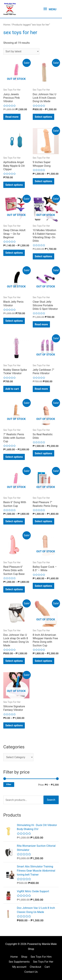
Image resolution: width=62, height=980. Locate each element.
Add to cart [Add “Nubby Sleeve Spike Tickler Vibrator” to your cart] (12, 389)
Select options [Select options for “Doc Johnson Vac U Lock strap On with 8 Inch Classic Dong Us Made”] (14, 661)
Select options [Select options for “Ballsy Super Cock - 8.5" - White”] (43, 586)
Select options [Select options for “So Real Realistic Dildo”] (43, 453)
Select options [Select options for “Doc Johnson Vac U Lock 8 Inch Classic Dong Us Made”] (43, 117)
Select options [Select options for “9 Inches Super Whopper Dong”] (43, 181)
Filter (9, 784)
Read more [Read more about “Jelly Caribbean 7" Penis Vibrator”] (41, 389)
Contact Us (31, 972)
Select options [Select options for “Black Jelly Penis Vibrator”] (14, 321)
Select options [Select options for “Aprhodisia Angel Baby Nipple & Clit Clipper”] (14, 185)
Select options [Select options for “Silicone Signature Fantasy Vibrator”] (14, 725)
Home (7, 25)
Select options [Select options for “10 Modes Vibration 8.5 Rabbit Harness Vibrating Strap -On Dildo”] (43, 256)
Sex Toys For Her (43, 962)
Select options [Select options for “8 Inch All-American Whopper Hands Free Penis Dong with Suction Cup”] (43, 661)
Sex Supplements (19, 962)
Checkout (35, 967)
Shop (24, 957)
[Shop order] (21, 51)
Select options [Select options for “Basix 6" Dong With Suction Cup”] (14, 521)
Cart (47, 967)
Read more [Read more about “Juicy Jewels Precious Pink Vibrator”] (12, 117)
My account (19, 967)
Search (51, 800)
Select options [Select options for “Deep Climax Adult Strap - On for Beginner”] (14, 253)
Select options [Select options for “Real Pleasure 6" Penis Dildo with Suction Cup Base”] (14, 589)
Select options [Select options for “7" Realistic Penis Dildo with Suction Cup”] (14, 457)
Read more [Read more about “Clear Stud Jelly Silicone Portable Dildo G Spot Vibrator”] (41, 324)
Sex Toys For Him (41, 957)
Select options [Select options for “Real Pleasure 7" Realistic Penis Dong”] (43, 521)
